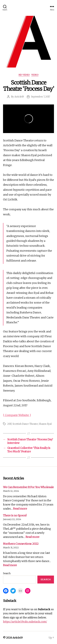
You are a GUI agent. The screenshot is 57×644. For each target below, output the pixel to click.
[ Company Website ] (17, 415)
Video (35, 75)
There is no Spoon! (15, 515)
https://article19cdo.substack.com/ (25, 622)
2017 (9, 424)
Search (7, 573)
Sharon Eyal (45, 424)
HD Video (24, 75)
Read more (20, 509)
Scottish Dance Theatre (25, 424)
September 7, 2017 (41, 97)
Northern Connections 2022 (21, 544)
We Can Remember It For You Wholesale (28, 487)
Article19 (19, 97)
